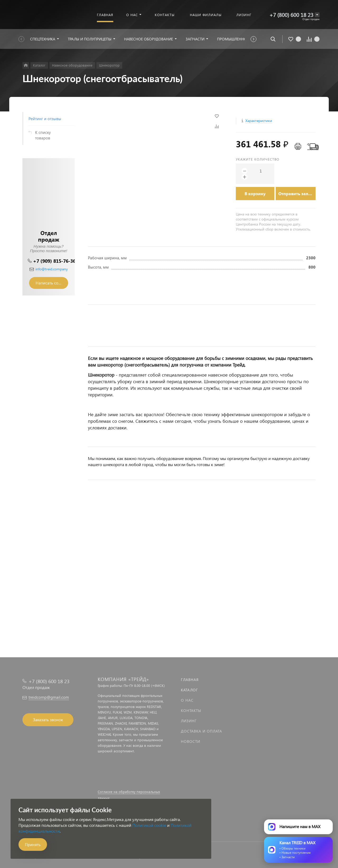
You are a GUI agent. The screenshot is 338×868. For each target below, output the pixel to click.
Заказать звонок (48, 720)
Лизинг (189, 721)
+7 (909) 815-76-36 (54, 261)
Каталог (189, 690)
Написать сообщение (52, 283)
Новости (191, 741)
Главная (190, 680)
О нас (187, 700)
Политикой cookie (149, 825)
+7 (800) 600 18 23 (291, 15)
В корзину (255, 193)
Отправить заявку (297, 193)
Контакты (191, 710)
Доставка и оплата (201, 731)
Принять (33, 844)
